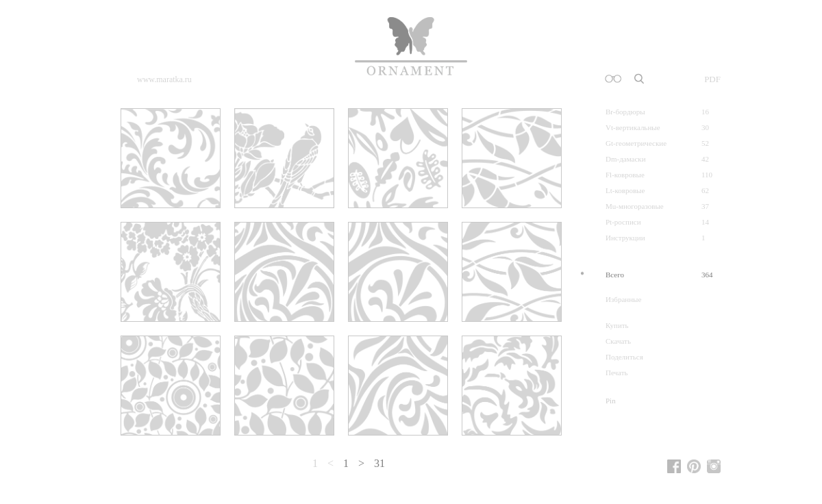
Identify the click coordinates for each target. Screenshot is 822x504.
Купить (617, 326)
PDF (712, 79)
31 (379, 463)
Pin (611, 401)
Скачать (618, 341)
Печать (617, 373)
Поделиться (624, 357)
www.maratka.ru (164, 79)
